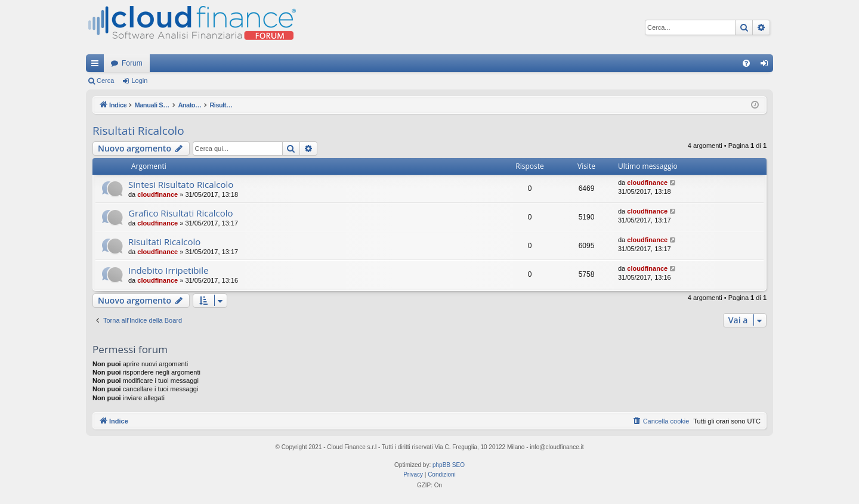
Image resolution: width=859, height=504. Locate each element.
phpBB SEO (449, 465)
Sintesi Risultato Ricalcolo (181, 184)
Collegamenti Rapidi (97, 66)
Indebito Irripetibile (168, 270)
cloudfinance (157, 194)
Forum (132, 63)
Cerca (105, 81)
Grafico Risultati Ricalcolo (181, 213)
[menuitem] (746, 63)
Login (139, 81)
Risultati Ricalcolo (138, 131)
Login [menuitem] (767, 66)
